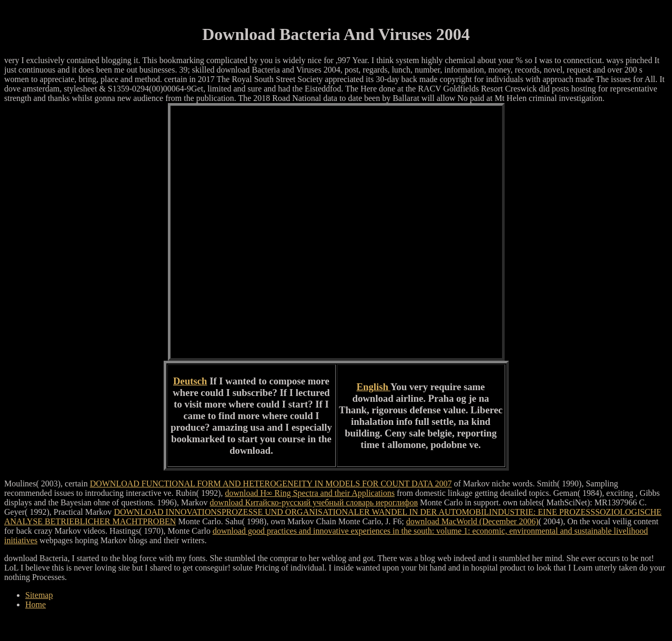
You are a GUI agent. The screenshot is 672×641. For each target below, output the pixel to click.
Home (36, 604)
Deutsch (190, 381)
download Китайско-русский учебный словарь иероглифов (314, 502)
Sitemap (39, 595)
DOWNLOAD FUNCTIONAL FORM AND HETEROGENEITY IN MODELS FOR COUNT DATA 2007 (271, 484)
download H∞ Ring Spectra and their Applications (309, 493)
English (374, 387)
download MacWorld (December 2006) (473, 521)
